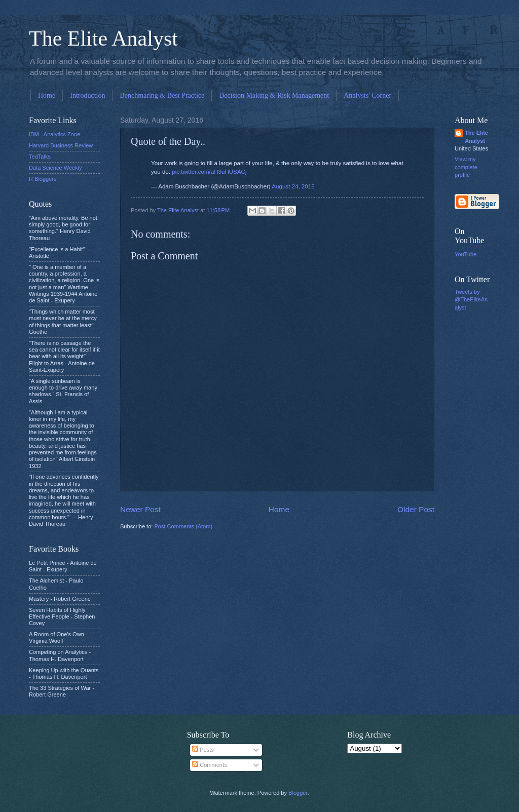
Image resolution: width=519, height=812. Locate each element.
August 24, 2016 (293, 186)
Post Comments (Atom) (183, 526)
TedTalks (40, 157)
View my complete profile (466, 167)
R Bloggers (43, 179)
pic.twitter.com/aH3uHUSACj (209, 172)
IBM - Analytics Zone (54, 134)
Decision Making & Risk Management (274, 95)
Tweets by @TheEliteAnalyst (471, 300)
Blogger (298, 793)
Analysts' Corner (367, 95)
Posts (203, 750)
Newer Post (140, 509)
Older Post (416, 509)
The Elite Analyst (103, 38)
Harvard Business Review (61, 145)
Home (47, 95)
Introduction (87, 95)
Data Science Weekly (55, 168)
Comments (209, 765)
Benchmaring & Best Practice (162, 95)
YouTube (466, 254)
